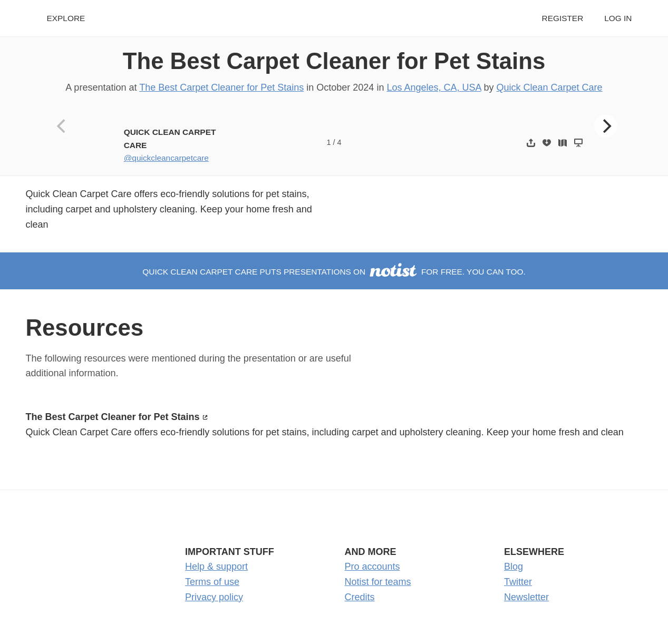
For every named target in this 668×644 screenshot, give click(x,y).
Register (563, 18)
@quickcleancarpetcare (166, 158)
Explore (66, 18)
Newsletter (526, 597)
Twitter (518, 582)
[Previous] (62, 126)
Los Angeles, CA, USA (434, 87)
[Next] (606, 126)
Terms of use (212, 582)
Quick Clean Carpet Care (550, 87)
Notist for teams (378, 582)
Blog (514, 567)
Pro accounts (372, 567)
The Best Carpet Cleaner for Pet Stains (334, 61)
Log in (618, 18)
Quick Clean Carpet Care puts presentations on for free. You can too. (334, 272)
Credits (360, 597)
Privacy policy (214, 597)
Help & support (216, 567)
